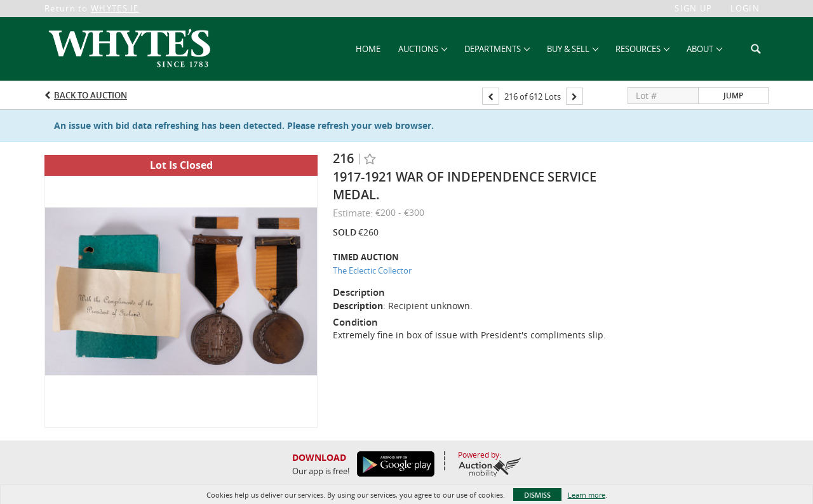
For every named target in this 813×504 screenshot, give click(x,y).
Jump (733, 96)
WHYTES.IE (115, 8)
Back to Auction (91, 95)
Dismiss (537, 495)
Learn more (587, 495)
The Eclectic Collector (372, 270)
